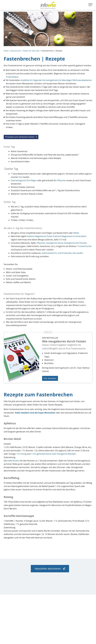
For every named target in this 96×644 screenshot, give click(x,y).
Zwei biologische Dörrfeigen (24, 180)
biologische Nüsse (55, 243)
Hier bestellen (50, 378)
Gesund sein (16, 51)
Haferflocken (13, 461)
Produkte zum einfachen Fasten (20, 137)
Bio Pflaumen (60, 180)
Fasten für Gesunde (31, 51)
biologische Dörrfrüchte (75, 243)
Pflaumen (41, 243)
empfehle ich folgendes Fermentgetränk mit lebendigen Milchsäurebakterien (56, 80)
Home (6, 51)
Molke (76, 233)
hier (21, 177)
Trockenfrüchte (84, 246)
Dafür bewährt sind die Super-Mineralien (35, 413)
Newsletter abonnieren (50, 569)
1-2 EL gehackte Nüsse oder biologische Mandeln (53, 454)
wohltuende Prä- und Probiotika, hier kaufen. (63, 253)
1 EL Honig (21, 454)
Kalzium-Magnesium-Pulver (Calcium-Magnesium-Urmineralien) (57, 236)
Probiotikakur (12, 77)
